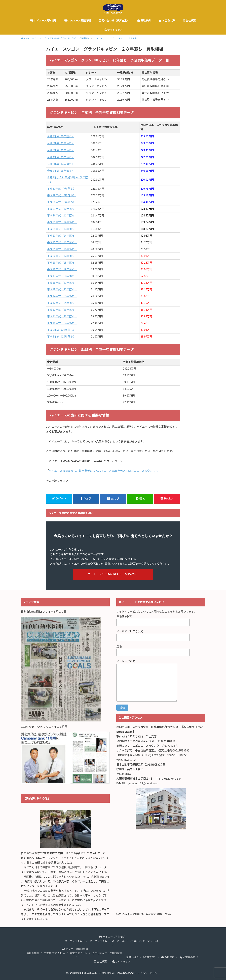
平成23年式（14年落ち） (62, 236)
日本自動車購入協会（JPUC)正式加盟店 (141, 755)
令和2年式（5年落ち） (61, 171)
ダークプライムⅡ (75, 941)
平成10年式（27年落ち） (62, 323)
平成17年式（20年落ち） (62, 276)
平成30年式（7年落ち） (61, 189)
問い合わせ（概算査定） (114, 21)
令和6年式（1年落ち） (61, 143)
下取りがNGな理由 (54, 953)
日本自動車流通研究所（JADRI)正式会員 (141, 765)
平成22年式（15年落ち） (62, 242)
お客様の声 (167, 21)
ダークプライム (98, 941)
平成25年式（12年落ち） (62, 222)
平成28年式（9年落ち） (61, 202)
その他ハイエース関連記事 (107, 953)
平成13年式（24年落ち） (62, 303)
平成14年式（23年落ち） (62, 296)
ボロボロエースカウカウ (98, 973)
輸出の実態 (33, 953)
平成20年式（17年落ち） (62, 256)
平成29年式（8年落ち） (61, 195)
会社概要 (189, 21)
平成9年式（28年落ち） (61, 330)
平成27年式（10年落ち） (62, 209)
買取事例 (144, 21)
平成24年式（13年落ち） (62, 229)
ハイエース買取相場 (43, 21)
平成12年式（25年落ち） (62, 310)
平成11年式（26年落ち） (62, 316)
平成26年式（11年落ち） (62, 216)
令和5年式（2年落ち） (61, 150)
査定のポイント (79, 953)
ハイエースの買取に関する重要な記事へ (113, 574)
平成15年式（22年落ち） (62, 289)
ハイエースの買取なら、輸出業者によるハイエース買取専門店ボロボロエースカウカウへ (103, 471)
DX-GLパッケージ (140, 941)
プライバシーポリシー (147, 973)
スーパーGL (118, 941)
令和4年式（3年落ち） (61, 157)
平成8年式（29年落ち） (61, 337)
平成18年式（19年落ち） (62, 269)
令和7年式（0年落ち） (61, 136)
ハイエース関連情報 (78, 21)
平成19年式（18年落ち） (62, 263)
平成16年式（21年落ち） (62, 283)
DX (156, 941)
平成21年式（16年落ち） (62, 249)
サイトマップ (113, 30)
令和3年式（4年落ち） (61, 164)
